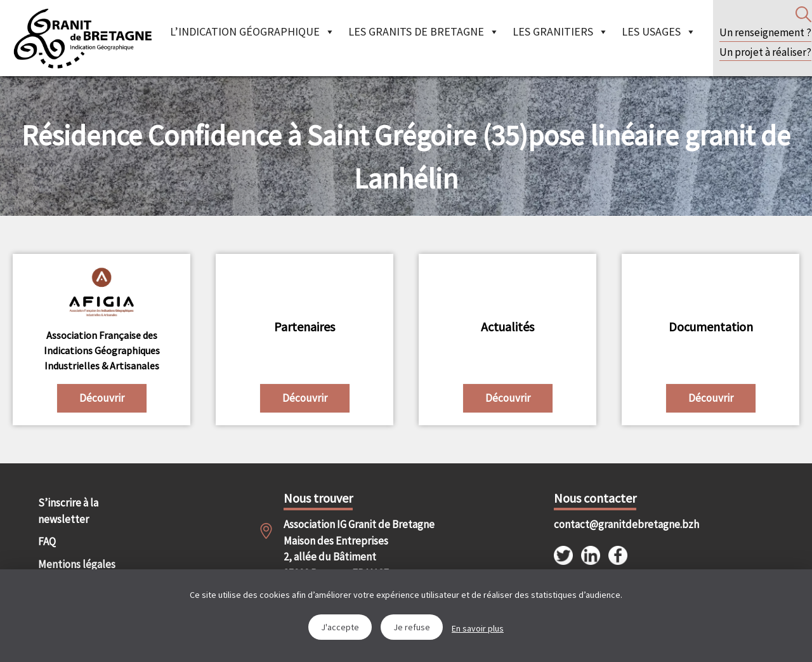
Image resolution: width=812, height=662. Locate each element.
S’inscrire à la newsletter (68, 511)
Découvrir (102, 398)
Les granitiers (560, 31)
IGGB (82, 38)
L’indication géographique (252, 31)
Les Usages (659, 31)
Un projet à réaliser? (765, 52)
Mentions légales (77, 564)
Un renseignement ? (765, 32)
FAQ (47, 541)
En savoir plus (478, 628)
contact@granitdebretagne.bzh (615, 524)
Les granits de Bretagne (424, 31)
